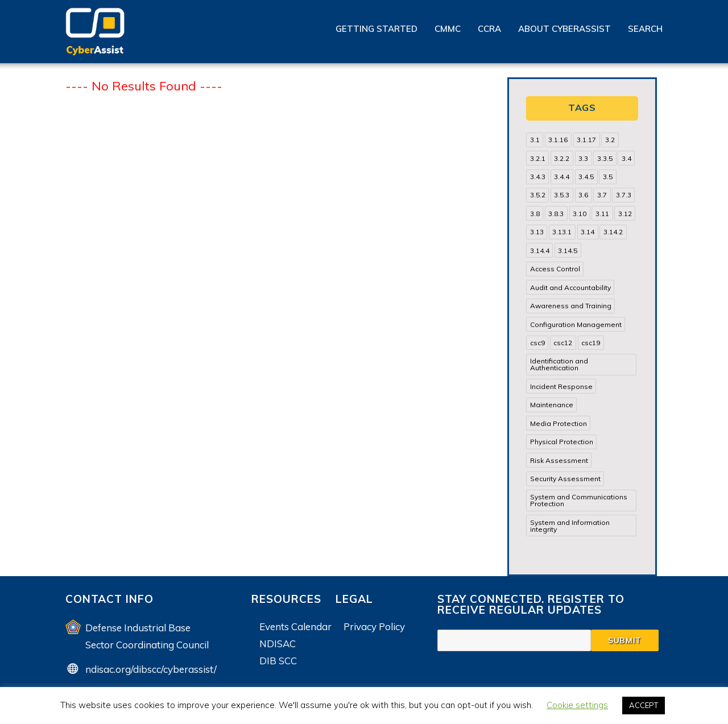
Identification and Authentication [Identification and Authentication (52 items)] (559, 364)
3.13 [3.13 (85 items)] (537, 232)
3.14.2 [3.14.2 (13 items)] (613, 232)
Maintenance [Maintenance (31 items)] (552, 405)
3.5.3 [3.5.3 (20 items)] (562, 195)
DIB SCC (278, 661)
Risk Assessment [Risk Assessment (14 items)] (559, 460)
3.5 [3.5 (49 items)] (608, 177)
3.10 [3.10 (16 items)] (580, 214)
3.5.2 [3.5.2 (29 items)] (538, 195)
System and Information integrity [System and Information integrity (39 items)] (570, 526)
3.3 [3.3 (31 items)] (583, 158)
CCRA (489, 29)
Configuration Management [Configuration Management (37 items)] (576, 324)
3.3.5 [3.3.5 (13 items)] (605, 158)
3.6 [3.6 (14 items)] (583, 195)
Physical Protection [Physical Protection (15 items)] (562, 442)
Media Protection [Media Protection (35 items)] (559, 423)
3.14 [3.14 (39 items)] (588, 232)
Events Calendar (295, 626)
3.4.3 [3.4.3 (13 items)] (538, 177)
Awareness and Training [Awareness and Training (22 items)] (571, 306)
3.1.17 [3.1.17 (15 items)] (586, 140)
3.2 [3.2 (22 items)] (610, 140)
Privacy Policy (374, 626)
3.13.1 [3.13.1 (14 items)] (562, 232)
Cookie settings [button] (577, 705)
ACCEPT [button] (644, 705)
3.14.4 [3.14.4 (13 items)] (540, 251)
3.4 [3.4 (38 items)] (626, 158)
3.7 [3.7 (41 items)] (602, 195)
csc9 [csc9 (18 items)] (537, 343)
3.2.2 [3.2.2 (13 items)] (562, 158)
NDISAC (278, 644)
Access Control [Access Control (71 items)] (555, 269)
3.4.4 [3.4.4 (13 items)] (562, 177)
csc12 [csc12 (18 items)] (563, 343)
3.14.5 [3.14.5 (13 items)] (568, 251)
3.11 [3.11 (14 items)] (602, 214)
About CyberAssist (564, 29)
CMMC (448, 29)
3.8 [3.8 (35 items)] (535, 214)
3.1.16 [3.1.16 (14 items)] (558, 140)
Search (645, 29)
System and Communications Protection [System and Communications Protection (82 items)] (579, 500)
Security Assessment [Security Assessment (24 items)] (565, 479)
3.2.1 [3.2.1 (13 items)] (538, 158)
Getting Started (377, 29)
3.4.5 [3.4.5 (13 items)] (586, 177)
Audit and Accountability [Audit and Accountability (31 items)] (570, 287)
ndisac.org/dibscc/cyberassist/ (151, 669)
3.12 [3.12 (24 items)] (625, 214)
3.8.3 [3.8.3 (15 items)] (556, 214)
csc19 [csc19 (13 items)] (591, 343)
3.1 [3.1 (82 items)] (535, 140)
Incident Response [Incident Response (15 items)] (561, 386)
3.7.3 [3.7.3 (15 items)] (624, 195)
